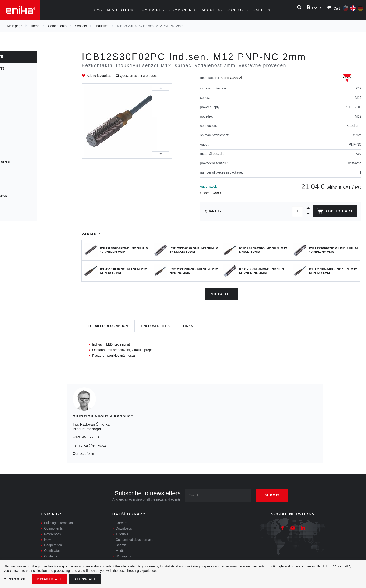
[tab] (108, 325)
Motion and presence (26, 162)
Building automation (58, 522)
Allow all (89, 579)
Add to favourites (99, 76)
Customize (15, 579)
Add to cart (334, 212)
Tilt (12, 171)
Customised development (134, 538)
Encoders (17, 154)
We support (124, 555)
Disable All (52, 579)
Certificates (52, 550)
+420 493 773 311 (88, 436)
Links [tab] (188, 325)
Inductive (102, 26)
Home (35, 26)
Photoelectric (21, 112)
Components (183, 10)
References (53, 533)
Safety (15, 204)
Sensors (81, 26)
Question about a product (138, 76)
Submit (276, 494)
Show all (222, 293)
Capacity (16, 103)
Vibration (17, 213)
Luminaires (152, 10)
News (48, 538)
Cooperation (53, 544)
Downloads (124, 527)
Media (120, 550)
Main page (15, 26)
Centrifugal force (25, 196)
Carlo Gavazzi (232, 78)
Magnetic (17, 137)
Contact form (83, 452)
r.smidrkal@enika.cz (89, 444)
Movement (17, 145)
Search (121, 544)
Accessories (19, 187)
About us (212, 10)
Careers (262, 10)
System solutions (114, 10)
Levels (15, 128)
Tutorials (122, 533)
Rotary (15, 179)
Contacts (237, 10)
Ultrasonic (18, 120)
